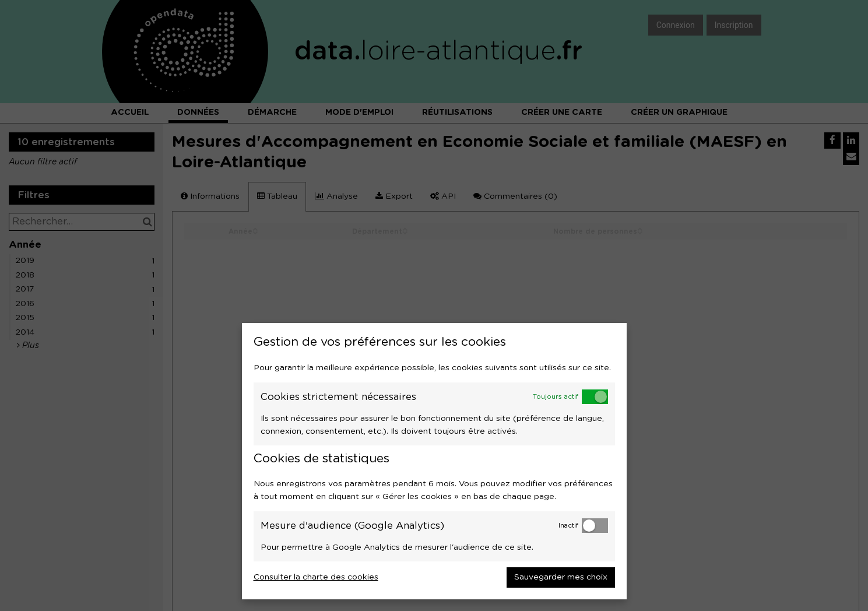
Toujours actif (556, 397)
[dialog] (434, 461)
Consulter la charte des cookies (316, 577)
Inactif (568, 526)
